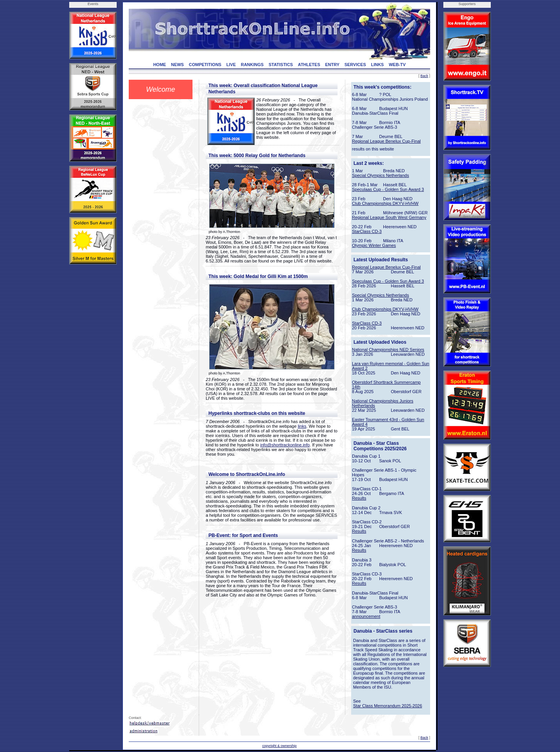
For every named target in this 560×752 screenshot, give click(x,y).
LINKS (377, 65)
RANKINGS (252, 65)
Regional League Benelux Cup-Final (386, 141)
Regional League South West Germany (389, 217)
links (302, 426)
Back (424, 76)
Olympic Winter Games (374, 245)
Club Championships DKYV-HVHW (385, 203)
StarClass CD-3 (367, 231)
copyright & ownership (279, 746)
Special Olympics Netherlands (381, 175)
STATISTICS (281, 65)
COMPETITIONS (205, 65)
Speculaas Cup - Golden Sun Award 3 (388, 189)
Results (359, 498)
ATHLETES (309, 65)
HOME (160, 65)
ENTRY (332, 65)
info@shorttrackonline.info (285, 445)
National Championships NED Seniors (388, 350)
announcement (366, 616)
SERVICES (355, 65)
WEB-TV (397, 65)
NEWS (178, 65)
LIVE (231, 65)
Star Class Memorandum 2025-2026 (388, 706)
